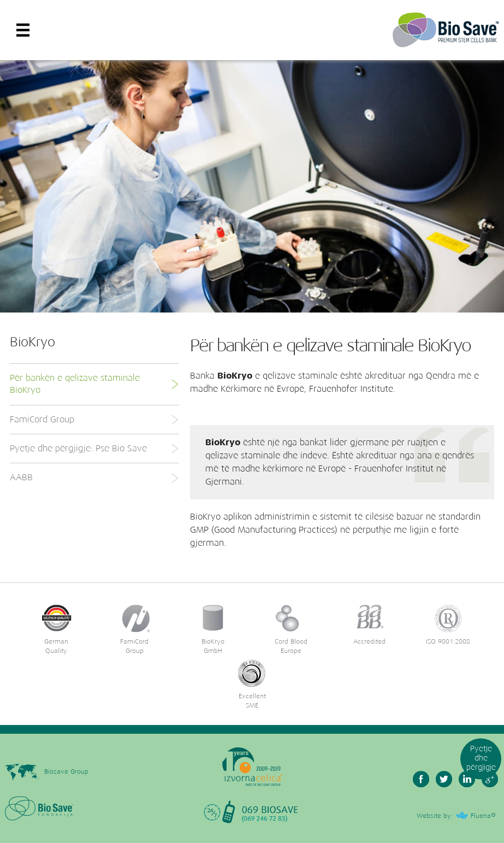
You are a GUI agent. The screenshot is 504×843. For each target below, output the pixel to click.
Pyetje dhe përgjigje (481, 758)
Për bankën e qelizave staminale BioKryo (94, 384)
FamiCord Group (94, 420)
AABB (94, 478)
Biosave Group (47, 770)
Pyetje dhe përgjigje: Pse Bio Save (94, 449)
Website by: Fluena (454, 816)
